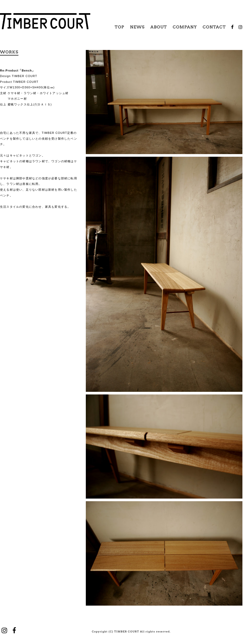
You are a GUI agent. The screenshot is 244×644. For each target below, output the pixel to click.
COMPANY (185, 27)
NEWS (137, 27)
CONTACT (214, 27)
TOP (119, 27)
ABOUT (159, 27)
